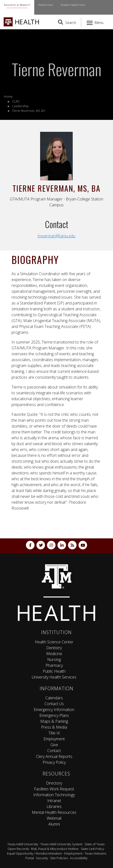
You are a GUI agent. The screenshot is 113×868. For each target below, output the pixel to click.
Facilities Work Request (54, 789)
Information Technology (54, 795)
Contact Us (54, 704)
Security (42, 858)
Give (54, 745)
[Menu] (95, 22)
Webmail (54, 818)
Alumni (54, 824)
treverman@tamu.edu (56, 236)
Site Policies (59, 858)
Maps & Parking (54, 721)
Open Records (18, 849)
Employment (54, 739)
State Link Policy (92, 849)
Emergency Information (54, 710)
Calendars (54, 698)
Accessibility (79, 858)
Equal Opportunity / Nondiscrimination (35, 853)
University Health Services (54, 677)
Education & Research (17, 5)
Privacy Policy (54, 762)
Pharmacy (54, 665)
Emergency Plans (54, 715)
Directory (54, 783)
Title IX (54, 733)
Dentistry (54, 648)
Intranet (54, 801)
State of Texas (95, 844)
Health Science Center (54, 642)
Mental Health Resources (54, 812)
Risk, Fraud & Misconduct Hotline (55, 849)
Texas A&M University (23, 844)
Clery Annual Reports (54, 756)
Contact (54, 751)
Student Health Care (73, 5)
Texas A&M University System (61, 844)
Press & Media (54, 727)
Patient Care (45, 5)
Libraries (54, 806)
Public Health (54, 671)
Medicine (54, 654)
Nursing (54, 659)
